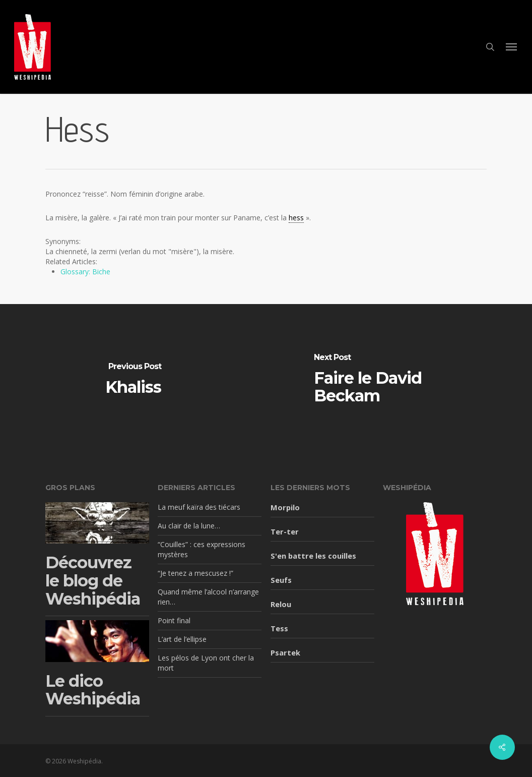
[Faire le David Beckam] (399, 380)
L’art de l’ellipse (182, 639)
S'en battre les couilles (313, 556)
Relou (281, 604)
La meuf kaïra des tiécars (199, 507)
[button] (512, 47)
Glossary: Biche (85, 272)
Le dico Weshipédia (93, 690)
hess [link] (296, 218)
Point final (174, 620)
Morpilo (285, 507)
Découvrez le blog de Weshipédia (93, 580)
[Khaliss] (133, 380)
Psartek (285, 652)
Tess (279, 628)
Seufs (281, 580)
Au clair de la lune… (189, 526)
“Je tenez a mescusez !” (195, 573)
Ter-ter (285, 531)
